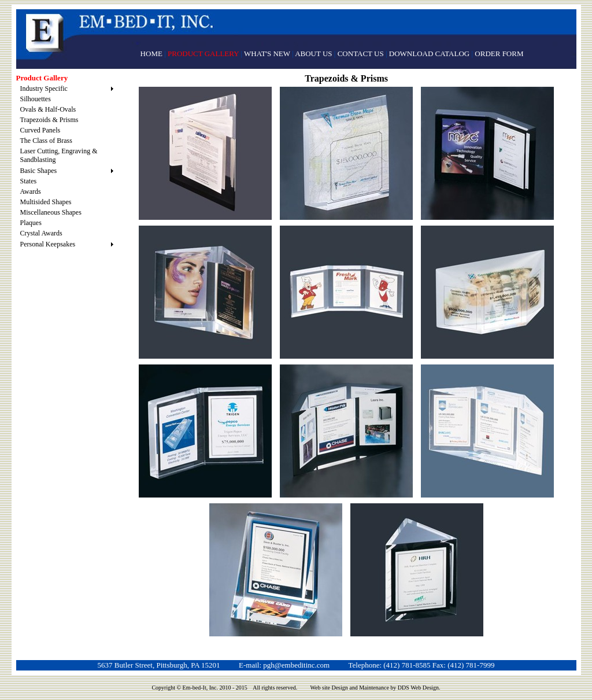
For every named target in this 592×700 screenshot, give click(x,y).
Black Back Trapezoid (346, 431)
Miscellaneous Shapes (51, 212)
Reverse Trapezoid (487, 292)
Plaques (31, 223)
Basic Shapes (39, 171)
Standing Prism (205, 292)
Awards (31, 191)
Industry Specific (44, 89)
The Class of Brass (46, 141)
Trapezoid (487, 431)
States (29, 181)
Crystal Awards (41, 233)
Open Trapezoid (346, 292)
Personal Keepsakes (48, 244)
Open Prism (205, 431)
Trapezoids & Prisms (49, 120)
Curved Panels (40, 130)
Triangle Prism (276, 570)
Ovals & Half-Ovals (48, 109)
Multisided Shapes (46, 202)
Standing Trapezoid (346, 153)
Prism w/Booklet (205, 153)
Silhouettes (36, 99)
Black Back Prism (487, 153)
